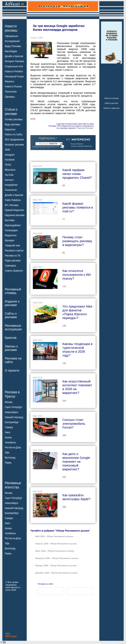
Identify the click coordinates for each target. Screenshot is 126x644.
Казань (8, 437)
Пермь (8, 463)
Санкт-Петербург (13, 407)
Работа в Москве (111, 98)
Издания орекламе (12, 303)
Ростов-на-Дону (13, 447)
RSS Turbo (11, 636)
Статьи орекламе (11, 111)
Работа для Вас (111, 103)
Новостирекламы (11, 28)
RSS (8, 634)
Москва (9, 402)
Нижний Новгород (14, 417)
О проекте (12, 370)
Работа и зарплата (111, 108)
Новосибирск (12, 412)
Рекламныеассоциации (13, 327)
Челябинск (10, 442)
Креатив (11, 338)
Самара (9, 427)
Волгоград (10, 458)
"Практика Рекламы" (85, 128)
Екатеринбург (12, 422)
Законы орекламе (11, 348)
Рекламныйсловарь (13, 291)
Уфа (7, 453)
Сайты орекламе (11, 315)
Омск (7, 432)
